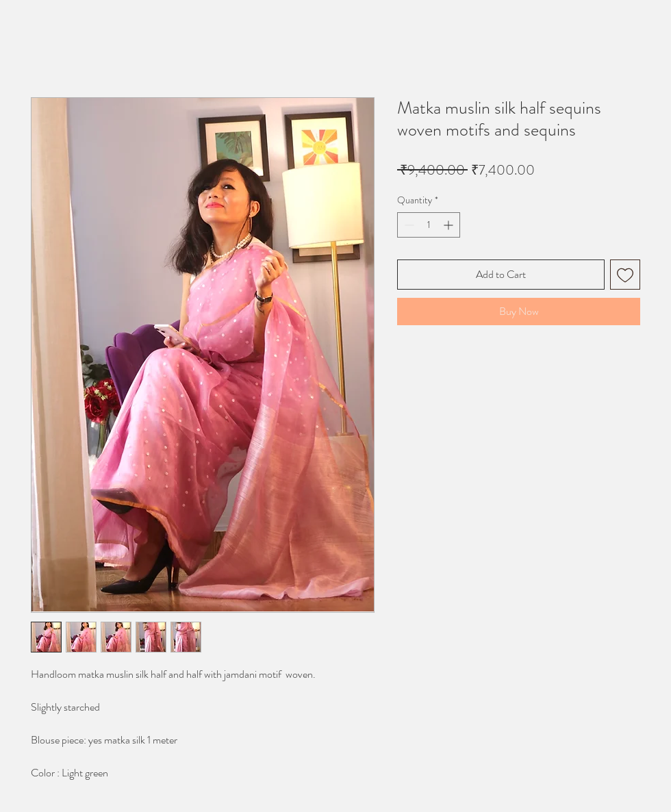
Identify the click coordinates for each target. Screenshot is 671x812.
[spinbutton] (429, 225)
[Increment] (450, 225)
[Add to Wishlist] (625, 275)
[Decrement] (408, 225)
